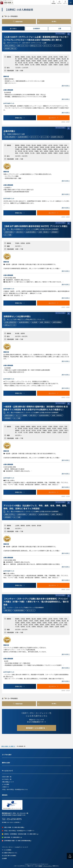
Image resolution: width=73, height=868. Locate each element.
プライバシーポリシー (48, 866)
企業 (60, 28)
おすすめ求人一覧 (7, 779)
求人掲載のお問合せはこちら (10, 853)
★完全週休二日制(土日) (10, 48)
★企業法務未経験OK (23, 137)
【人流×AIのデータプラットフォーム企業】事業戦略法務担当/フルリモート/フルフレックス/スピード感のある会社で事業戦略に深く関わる (36, 38)
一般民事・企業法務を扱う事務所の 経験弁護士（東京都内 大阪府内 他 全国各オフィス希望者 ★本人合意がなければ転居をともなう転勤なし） (36, 408)
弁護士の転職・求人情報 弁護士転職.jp (14, 827)
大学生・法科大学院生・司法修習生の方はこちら (15, 789)
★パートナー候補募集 (22, 415)
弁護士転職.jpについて (8, 782)
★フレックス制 (58, 46)
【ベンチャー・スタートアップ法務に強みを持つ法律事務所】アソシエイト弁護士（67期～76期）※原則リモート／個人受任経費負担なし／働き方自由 (36, 602)
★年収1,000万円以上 (10, 46)
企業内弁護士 (9, 131)
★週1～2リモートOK (23, 46)
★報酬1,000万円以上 (10, 514)
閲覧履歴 (54, 3)
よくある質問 (5, 784)
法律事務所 (36, 28)
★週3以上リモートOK (36, 46)
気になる (59, 3)
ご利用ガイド (5, 787)
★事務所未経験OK (9, 232)
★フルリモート (47, 46)
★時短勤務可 (55, 232)
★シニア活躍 (8, 235)
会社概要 (4, 858)
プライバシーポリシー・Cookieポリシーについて (15, 847)
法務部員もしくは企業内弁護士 (17, 316)
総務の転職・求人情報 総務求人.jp (13, 837)
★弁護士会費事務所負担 (10, 322)
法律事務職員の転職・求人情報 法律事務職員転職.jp (18, 841)
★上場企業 (34, 322)
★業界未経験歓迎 (57, 322)
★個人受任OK (20, 232)
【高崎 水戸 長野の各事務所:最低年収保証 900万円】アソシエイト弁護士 (36, 226)
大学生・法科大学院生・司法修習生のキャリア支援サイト (19, 831)
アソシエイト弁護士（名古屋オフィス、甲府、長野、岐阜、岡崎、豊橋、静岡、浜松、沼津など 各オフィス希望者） (36, 507)
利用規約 (40, 866)
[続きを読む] (66, 86)
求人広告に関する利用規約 (9, 856)
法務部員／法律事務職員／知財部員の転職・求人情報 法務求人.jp (21, 834)
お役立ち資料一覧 (7, 777)
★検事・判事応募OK (44, 232)
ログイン (65, 3)
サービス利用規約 (7, 850)
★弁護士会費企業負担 (10, 137)
